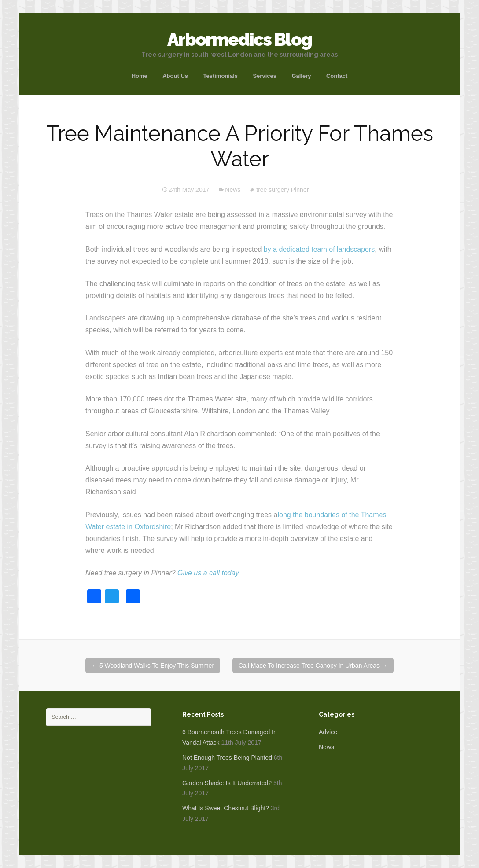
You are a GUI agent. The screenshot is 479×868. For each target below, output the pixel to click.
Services (265, 76)
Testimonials (220, 76)
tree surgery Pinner (282, 190)
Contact (337, 76)
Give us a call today (208, 573)
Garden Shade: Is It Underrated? (227, 783)
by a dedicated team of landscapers (319, 249)
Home (140, 76)
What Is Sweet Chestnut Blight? (226, 808)
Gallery (301, 76)
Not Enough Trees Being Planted (227, 758)
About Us (175, 76)
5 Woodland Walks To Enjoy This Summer (153, 666)
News (233, 190)
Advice (328, 732)
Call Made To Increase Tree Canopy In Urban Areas (313, 666)
